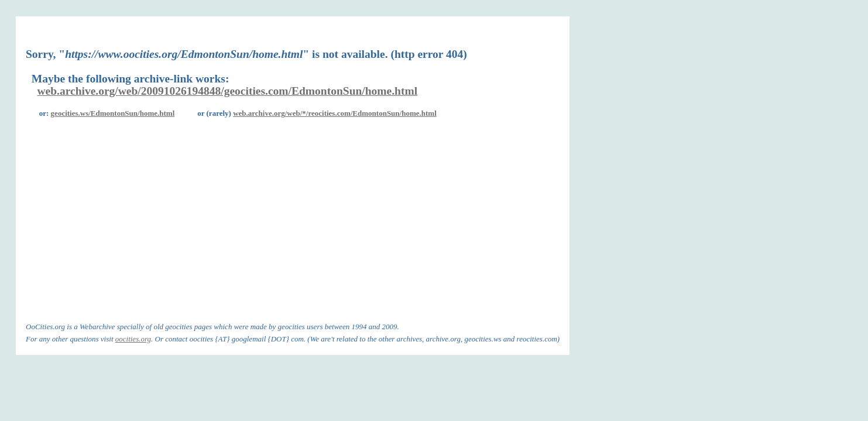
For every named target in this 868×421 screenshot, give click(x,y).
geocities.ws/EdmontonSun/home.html (113, 113)
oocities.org (133, 339)
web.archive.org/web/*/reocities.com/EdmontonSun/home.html (335, 113)
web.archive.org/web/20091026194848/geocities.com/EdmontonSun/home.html (228, 91)
